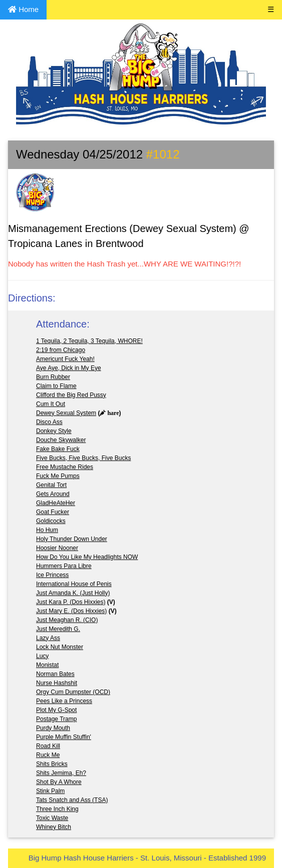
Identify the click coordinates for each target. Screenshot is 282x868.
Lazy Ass (48, 638)
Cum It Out (51, 404)
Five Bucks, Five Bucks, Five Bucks (83, 458)
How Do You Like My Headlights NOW (87, 557)
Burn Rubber (53, 377)
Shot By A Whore (59, 782)
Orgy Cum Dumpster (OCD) (73, 692)
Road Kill (48, 746)
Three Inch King (57, 809)
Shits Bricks (52, 764)
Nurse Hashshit (57, 683)
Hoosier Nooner (57, 548)
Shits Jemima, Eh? (61, 773)
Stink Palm (50, 791)
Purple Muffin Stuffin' (64, 737)
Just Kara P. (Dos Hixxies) (71, 602)
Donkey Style (54, 431)
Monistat (47, 665)
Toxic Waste (52, 818)
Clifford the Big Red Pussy (71, 395)
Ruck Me (48, 755)
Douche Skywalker (61, 440)
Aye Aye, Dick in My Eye (69, 368)
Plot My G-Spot (56, 710)
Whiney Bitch (54, 827)
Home (23, 9)
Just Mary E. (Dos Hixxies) (71, 611)
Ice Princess (52, 575)
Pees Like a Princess (64, 701)
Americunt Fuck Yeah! (65, 359)
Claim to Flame (56, 386)
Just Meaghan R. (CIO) (67, 620)
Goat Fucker (53, 512)
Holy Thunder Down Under (72, 539)
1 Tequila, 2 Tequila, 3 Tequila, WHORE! (89, 341)
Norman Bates (55, 674)
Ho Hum (47, 530)
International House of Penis (74, 584)
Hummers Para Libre (64, 566)
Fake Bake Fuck (58, 449)
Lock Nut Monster (60, 647)
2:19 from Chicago (61, 350)
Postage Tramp (56, 719)
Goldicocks (51, 521)
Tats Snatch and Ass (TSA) (72, 800)
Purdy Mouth (53, 728)
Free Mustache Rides (65, 467)
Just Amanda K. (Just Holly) (73, 593)
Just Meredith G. (58, 629)
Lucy (42, 656)
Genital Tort (51, 485)
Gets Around (53, 494)
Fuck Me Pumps (58, 476)
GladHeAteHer (56, 503)
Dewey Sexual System (66, 413)
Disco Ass (49, 422)
